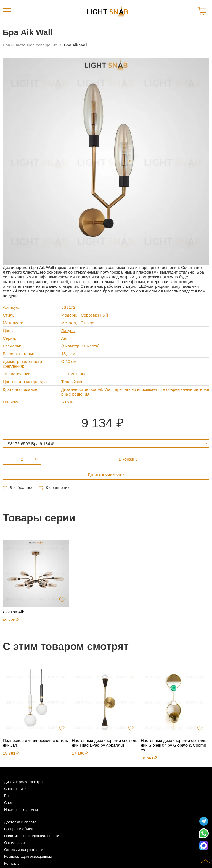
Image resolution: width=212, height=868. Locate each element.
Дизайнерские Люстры (24, 782)
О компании (14, 843)
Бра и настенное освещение (30, 45)
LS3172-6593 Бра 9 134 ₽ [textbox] (30, 444)
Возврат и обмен (19, 829)
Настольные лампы (21, 810)
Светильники (15, 789)
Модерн (69, 315)
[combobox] (106, 443)
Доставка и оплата (20, 822)
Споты (10, 803)
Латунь (68, 330)
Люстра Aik (13, 612)
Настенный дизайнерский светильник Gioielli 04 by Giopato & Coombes (173, 745)
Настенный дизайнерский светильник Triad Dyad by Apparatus (104, 743)
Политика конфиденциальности (32, 836)
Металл (69, 323)
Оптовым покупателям (24, 850)
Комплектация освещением (28, 857)
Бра (7, 796)
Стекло (87, 323)
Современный (94, 315)
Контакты (12, 863)
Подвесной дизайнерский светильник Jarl (35, 743)
